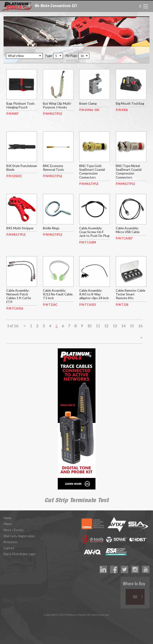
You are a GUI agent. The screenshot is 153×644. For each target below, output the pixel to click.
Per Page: (72, 56)
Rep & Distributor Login (20, 554)
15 (132, 326)
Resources (11, 542)
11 (98, 326)
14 (123, 326)
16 (140, 326)
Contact (9, 548)
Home (7, 518)
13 (115, 326)
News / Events (14, 530)
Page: (49, 56)
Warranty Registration (19, 536)
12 (106, 326)
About (8, 524)
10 (89, 326)
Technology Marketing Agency (76, 620)
